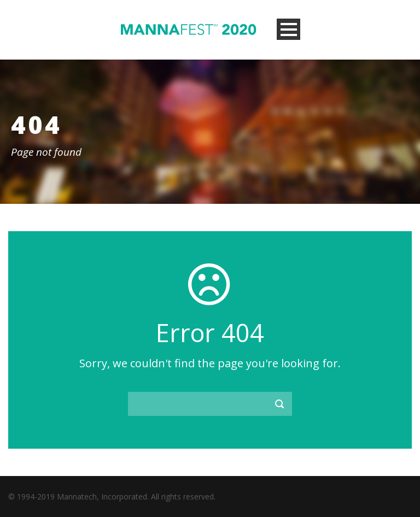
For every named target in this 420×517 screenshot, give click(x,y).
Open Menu (288, 29)
